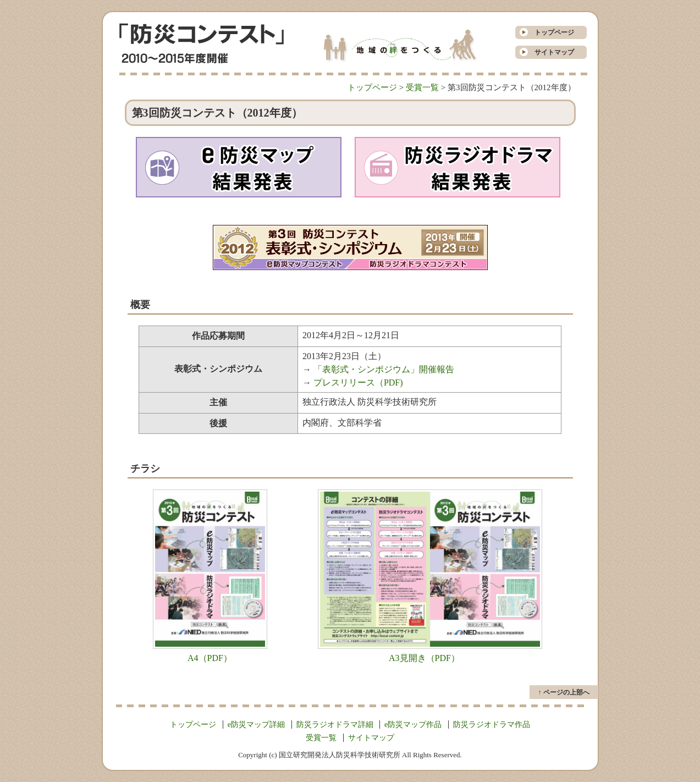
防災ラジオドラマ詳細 (335, 725)
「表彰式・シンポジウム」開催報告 (384, 369)
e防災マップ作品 (413, 725)
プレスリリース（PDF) (358, 382)
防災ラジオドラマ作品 (492, 725)
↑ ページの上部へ (564, 692)
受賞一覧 (422, 87)
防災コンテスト (202, 34)
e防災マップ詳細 (256, 725)
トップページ (551, 32)
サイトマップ (551, 52)
